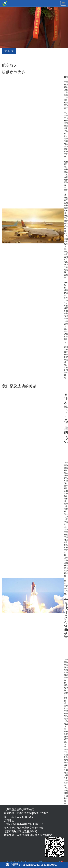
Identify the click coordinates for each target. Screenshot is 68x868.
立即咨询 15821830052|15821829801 (34, 865)
